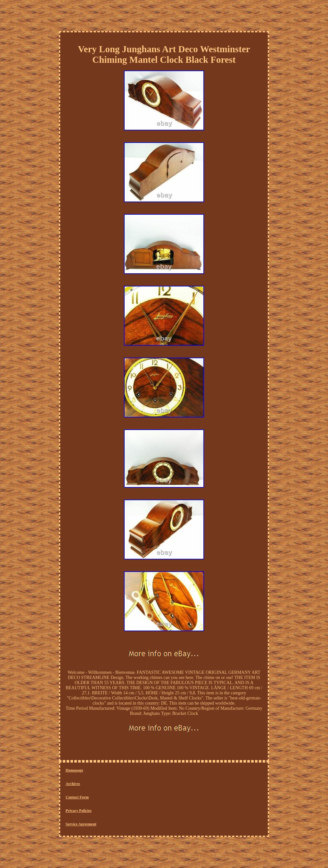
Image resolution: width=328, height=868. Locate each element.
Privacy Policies (79, 811)
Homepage (74, 770)
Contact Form (77, 797)
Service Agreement (81, 824)
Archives (73, 784)
